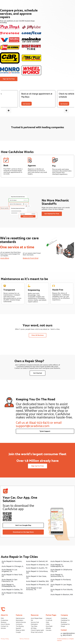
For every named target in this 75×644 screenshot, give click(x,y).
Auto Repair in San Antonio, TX (34, 589)
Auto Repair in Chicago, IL (13, 567)
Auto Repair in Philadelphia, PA (9, 586)
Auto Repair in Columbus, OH (37, 573)
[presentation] (12, 111)
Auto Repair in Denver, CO (62, 562)
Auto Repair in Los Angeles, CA (9, 571)
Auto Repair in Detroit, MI (37, 562)
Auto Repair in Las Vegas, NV (61, 586)
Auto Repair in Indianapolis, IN (57, 566)
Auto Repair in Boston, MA (62, 595)
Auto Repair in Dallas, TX (12, 590)
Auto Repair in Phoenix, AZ (37, 585)
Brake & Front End (31, 258)
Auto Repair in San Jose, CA (36, 578)
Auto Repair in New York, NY (12, 576)
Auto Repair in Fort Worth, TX (62, 591)
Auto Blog (5, 258)
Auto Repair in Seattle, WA (37, 582)
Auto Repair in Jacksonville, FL (57, 576)
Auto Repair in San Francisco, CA (9, 581)
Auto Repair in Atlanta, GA (37, 565)
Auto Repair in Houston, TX (12, 563)
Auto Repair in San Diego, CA (12, 594)
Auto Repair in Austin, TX (37, 568)
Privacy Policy (5, 639)
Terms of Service (24, 639)
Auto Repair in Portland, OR (61, 581)
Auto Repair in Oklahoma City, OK (61, 571)
